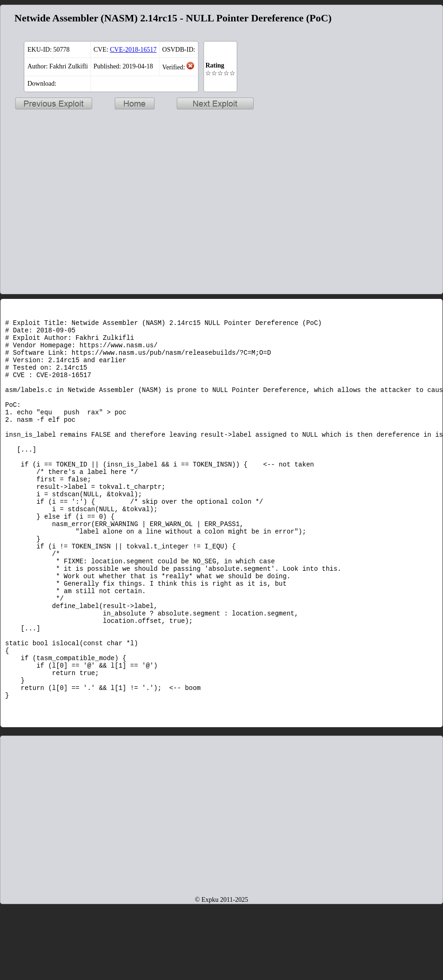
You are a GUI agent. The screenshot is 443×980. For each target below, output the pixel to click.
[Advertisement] (395, 149)
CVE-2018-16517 (133, 50)
